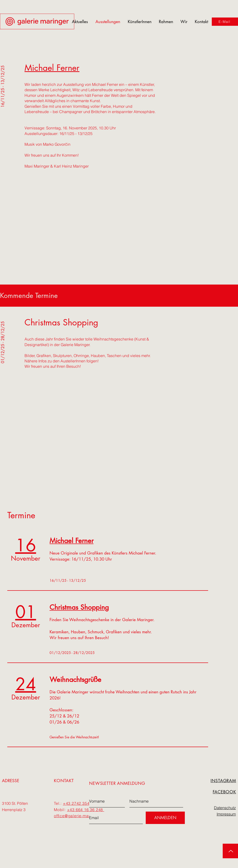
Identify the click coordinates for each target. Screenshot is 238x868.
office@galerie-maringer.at (79, 816)
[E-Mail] (225, 22)
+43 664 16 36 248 (86, 810)
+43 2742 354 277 (80, 803)
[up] (230, 851)
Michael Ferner (52, 68)
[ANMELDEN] (165, 818)
